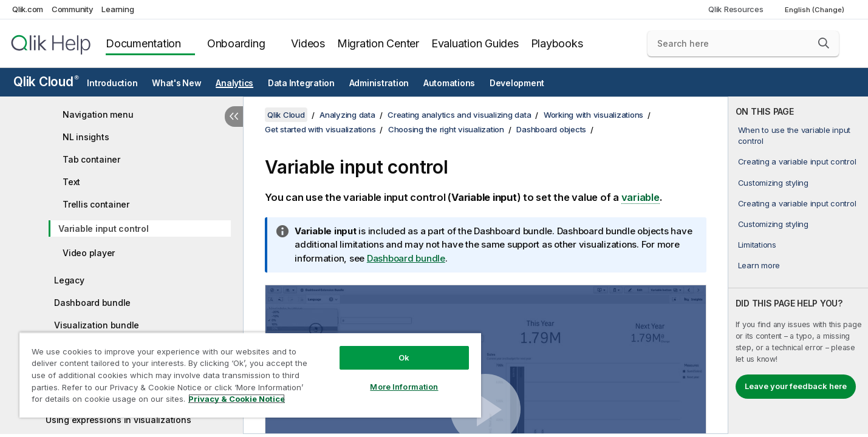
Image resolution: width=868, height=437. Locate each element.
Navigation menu (98, 114)
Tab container (91, 159)
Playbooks (557, 43)
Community (73, 9)
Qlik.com (28, 9)
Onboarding (236, 43)
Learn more (759, 265)
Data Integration (301, 83)
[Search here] (743, 44)
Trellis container (96, 204)
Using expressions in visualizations (118, 420)
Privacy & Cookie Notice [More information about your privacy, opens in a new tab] (237, 399)
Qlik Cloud (46, 82)
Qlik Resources (736, 9)
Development (517, 83)
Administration (379, 83)
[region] (250, 375)
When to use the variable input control (795, 135)
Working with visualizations (593, 115)
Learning (118, 9)
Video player (89, 253)
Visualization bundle (97, 325)
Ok (404, 357)
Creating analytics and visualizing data (459, 115)
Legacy (69, 280)
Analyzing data (347, 115)
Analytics (234, 83)
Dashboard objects (551, 129)
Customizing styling (773, 183)
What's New (177, 83)
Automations (449, 83)
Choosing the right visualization (446, 129)
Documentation (143, 43)
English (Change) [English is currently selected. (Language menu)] (815, 10)
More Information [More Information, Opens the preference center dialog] (404, 387)
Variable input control (104, 229)
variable (641, 197)
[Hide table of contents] (234, 117)
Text (71, 182)
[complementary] (798, 265)
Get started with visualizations (320, 129)
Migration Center (378, 43)
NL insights (86, 137)
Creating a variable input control (797, 161)
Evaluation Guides (475, 43)
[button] (824, 43)
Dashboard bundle (92, 303)
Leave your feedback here (796, 386)
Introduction (112, 83)
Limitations (757, 245)
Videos (308, 43)
